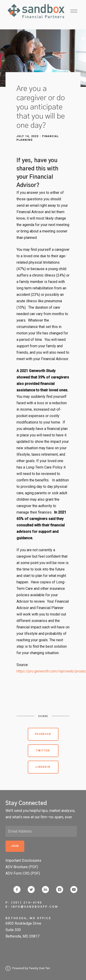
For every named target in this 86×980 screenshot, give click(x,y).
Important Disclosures (23, 860)
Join (15, 846)
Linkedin (43, 767)
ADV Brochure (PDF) (22, 867)
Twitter (43, 751)
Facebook (43, 734)
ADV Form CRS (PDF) (23, 873)
